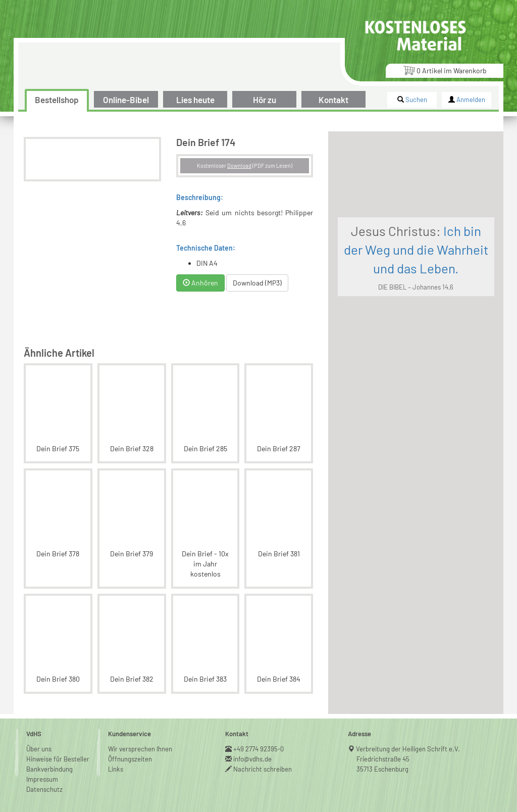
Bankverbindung (49, 749)
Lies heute (195, 100)
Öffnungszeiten (130, 739)
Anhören (227, 273)
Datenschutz (44, 769)
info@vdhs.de (253, 739)
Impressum (42, 759)
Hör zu (265, 100)
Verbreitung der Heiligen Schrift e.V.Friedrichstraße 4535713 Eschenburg (408, 739)
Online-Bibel (126, 100)
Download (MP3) (283, 273)
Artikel (445, 70)
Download (279, 165)
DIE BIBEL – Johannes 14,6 (440, 330)
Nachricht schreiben (263, 749)
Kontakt (333, 100)
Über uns (39, 729)
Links (116, 749)
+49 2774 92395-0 (259, 729)
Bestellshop (57, 100)
